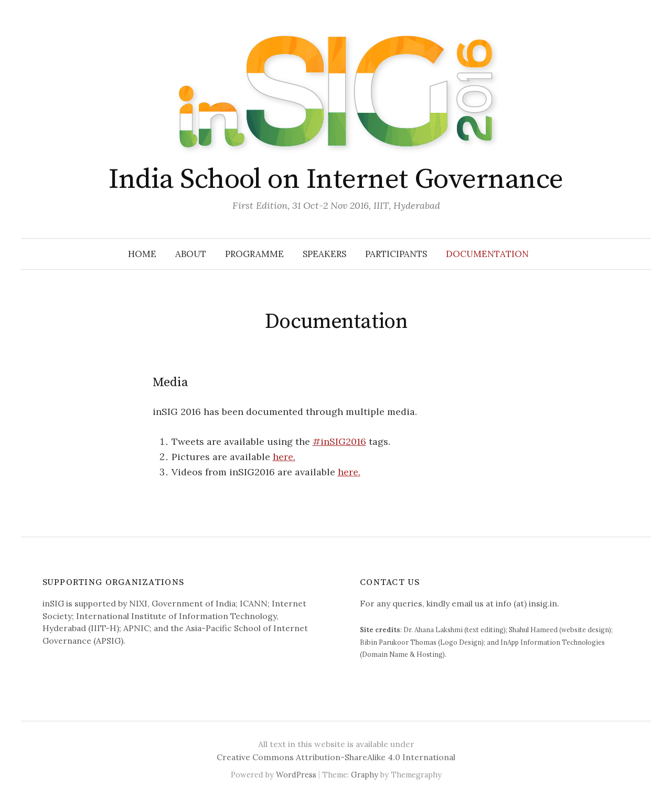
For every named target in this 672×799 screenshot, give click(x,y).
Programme (254, 254)
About (191, 254)
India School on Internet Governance (336, 179)
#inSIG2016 (339, 441)
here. (284, 457)
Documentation (487, 254)
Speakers (324, 254)
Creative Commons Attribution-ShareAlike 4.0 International (336, 757)
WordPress (296, 775)
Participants (396, 254)
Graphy (365, 775)
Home (142, 254)
